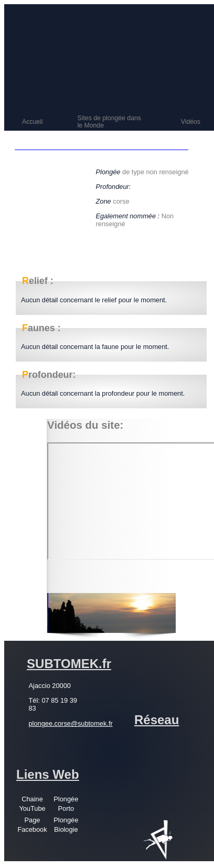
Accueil (33, 122)
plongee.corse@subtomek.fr (71, 723)
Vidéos (191, 122)
